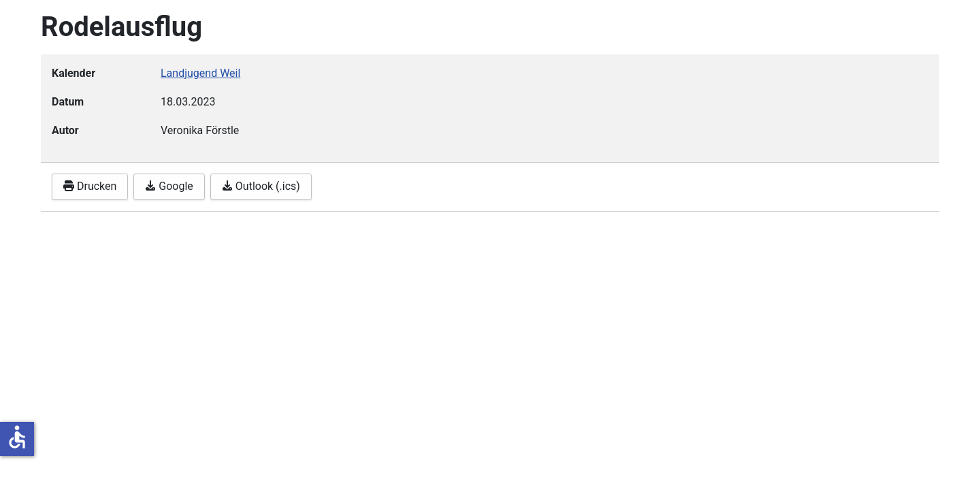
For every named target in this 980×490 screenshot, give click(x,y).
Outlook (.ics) (261, 186)
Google (169, 186)
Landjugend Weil (200, 73)
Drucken (90, 186)
